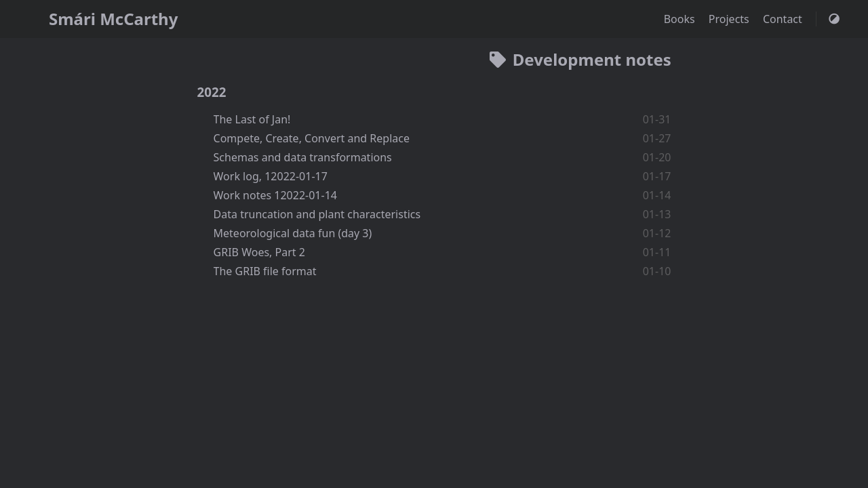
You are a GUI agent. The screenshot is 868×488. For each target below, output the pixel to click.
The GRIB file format (265, 271)
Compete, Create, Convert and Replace (312, 138)
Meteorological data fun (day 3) (293, 233)
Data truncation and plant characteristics (317, 214)
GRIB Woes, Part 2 (259, 252)
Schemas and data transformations (303, 157)
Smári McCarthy (113, 19)
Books (681, 19)
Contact (784, 19)
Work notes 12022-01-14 (275, 195)
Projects (730, 19)
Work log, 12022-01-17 (271, 176)
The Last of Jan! (252, 119)
